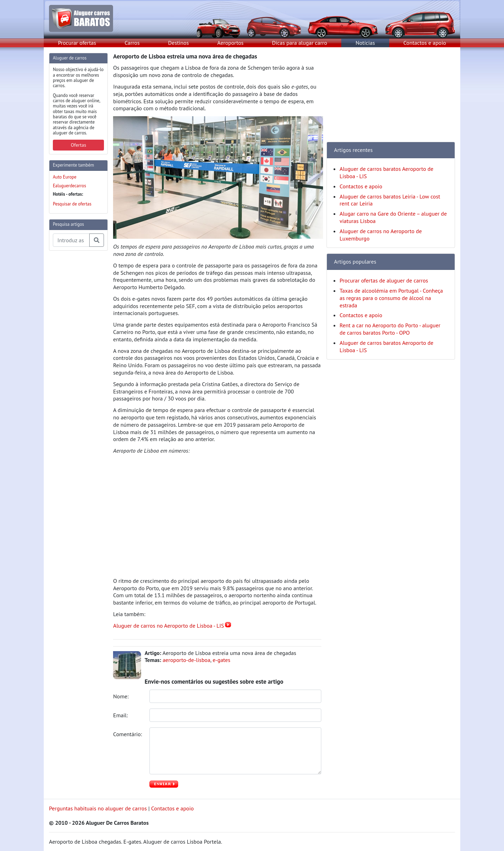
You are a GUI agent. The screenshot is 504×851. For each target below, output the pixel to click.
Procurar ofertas (77, 43)
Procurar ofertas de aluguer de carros (384, 280)
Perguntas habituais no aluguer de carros (98, 808)
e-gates (221, 660)
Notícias (365, 43)
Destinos (178, 43)
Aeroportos (230, 43)
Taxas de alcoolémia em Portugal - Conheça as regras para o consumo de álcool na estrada (391, 298)
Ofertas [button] (78, 145)
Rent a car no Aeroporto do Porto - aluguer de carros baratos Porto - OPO (390, 329)
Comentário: (128, 734)
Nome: (121, 696)
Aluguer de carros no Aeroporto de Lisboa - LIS (169, 626)
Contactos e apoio (425, 43)
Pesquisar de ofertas (72, 204)
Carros (132, 43)
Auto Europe (65, 177)
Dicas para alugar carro (299, 43)
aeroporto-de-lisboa (187, 660)
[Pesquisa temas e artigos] (71, 240)
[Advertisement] (77, 361)
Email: (121, 715)
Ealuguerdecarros (69, 186)
